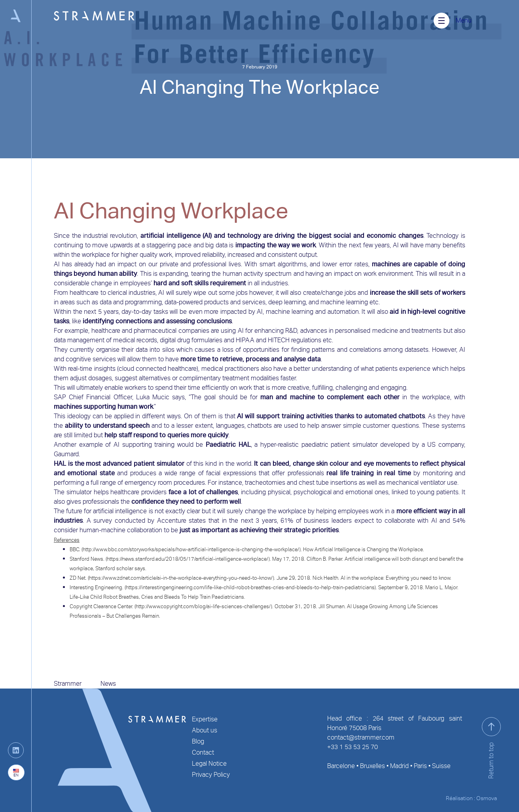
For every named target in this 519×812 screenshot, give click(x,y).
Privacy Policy (211, 775)
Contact (203, 752)
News (108, 684)
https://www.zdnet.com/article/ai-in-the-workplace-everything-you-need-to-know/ (181, 578)
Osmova (487, 798)
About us (205, 730)
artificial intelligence (169, 236)
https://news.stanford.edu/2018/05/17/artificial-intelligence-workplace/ (188, 559)
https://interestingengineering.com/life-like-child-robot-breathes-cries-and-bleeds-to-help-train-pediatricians (250, 587)
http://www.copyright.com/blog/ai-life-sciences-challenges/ (203, 606)
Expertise (205, 719)
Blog (198, 741)
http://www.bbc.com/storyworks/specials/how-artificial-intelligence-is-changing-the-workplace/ (191, 549)
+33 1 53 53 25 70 (352, 747)
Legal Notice (209, 764)
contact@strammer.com (361, 737)
